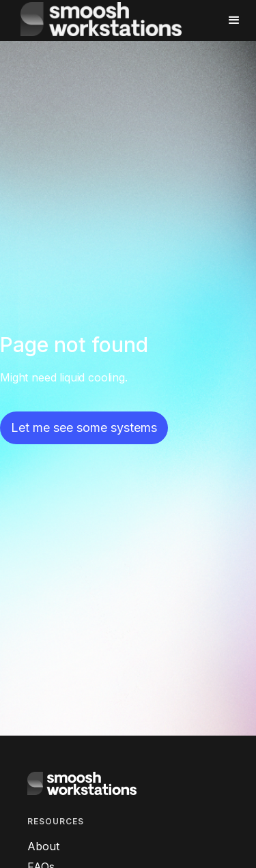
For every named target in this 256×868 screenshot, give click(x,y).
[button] (228, 20)
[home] (114, 20)
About (43, 846)
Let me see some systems (84, 428)
